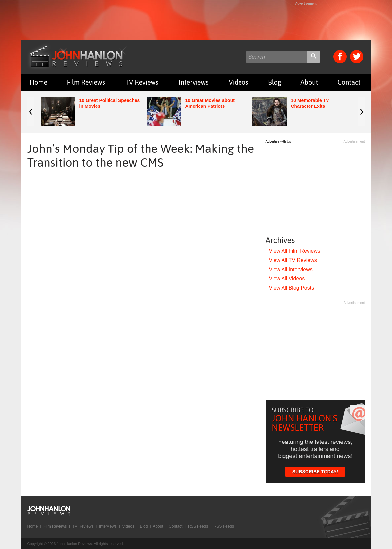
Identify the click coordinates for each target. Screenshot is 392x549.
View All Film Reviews (295, 251)
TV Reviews (142, 82)
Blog (275, 82)
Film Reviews (86, 82)
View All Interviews (291, 269)
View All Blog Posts (292, 288)
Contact (349, 82)
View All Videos (287, 279)
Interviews (194, 82)
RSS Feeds (198, 526)
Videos (238, 82)
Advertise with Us (278, 141)
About (309, 82)
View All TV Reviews (293, 260)
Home (39, 82)
